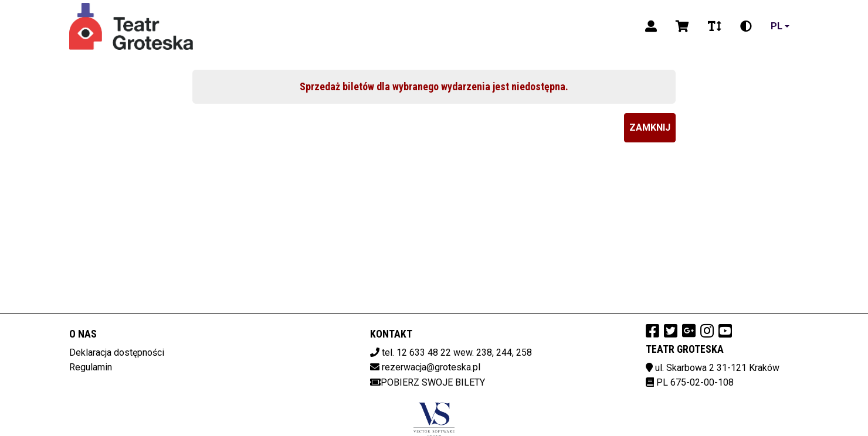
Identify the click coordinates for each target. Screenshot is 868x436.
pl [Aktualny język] (777, 26)
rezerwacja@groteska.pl (431, 367)
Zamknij (650, 127)
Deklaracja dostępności (117, 352)
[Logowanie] (651, 26)
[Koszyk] (682, 26)
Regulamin (91, 367)
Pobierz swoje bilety (428, 382)
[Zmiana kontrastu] (746, 26)
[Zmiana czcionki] (715, 26)
